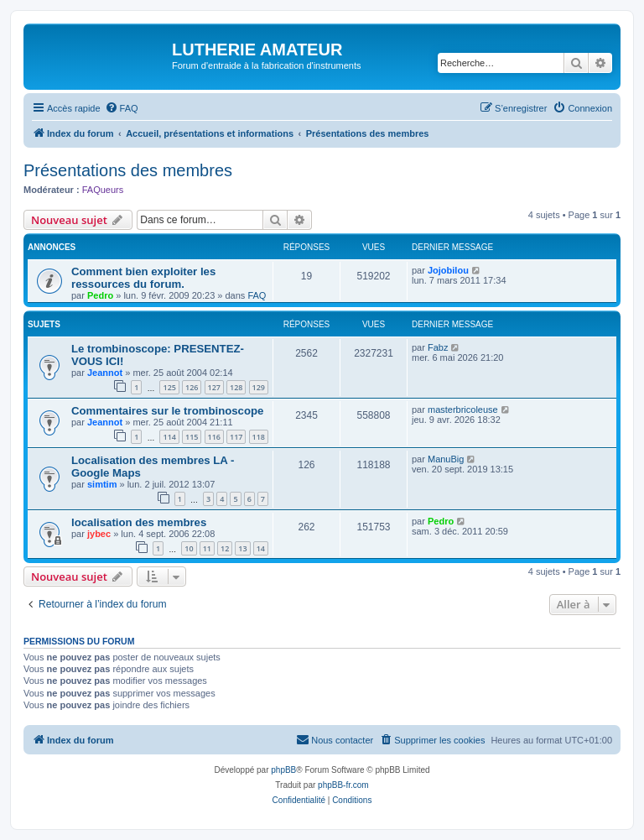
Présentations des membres (128, 170)
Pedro (100, 295)
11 (207, 548)
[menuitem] (122, 108)
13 (242, 548)
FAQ (257, 295)
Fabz (438, 347)
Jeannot (105, 373)
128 (236, 387)
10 (189, 548)
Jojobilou (448, 270)
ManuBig (446, 459)
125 (169, 387)
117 (236, 437)
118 (259, 437)
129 (259, 387)
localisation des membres (139, 522)
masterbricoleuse (463, 410)
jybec (99, 534)
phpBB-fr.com (343, 785)
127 (214, 387)
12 (225, 548)
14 (261, 548)
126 (192, 387)
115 (192, 437)
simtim (102, 484)
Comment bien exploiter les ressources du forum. (143, 278)
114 (169, 437)
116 (214, 437)
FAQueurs (103, 190)
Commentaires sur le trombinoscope (167, 411)
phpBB (283, 770)
